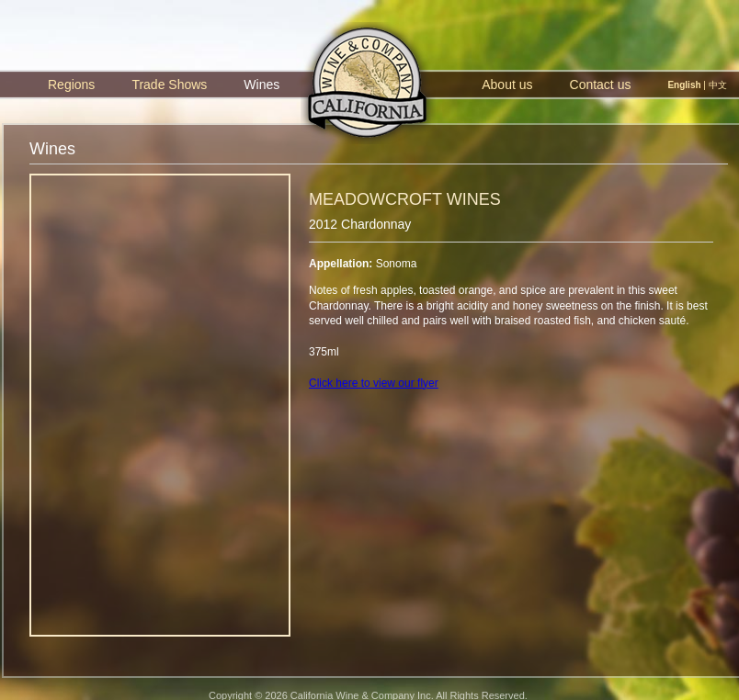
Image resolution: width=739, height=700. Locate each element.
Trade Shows (169, 85)
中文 (718, 85)
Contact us (601, 85)
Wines (261, 85)
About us (507, 85)
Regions (71, 85)
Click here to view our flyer (374, 383)
